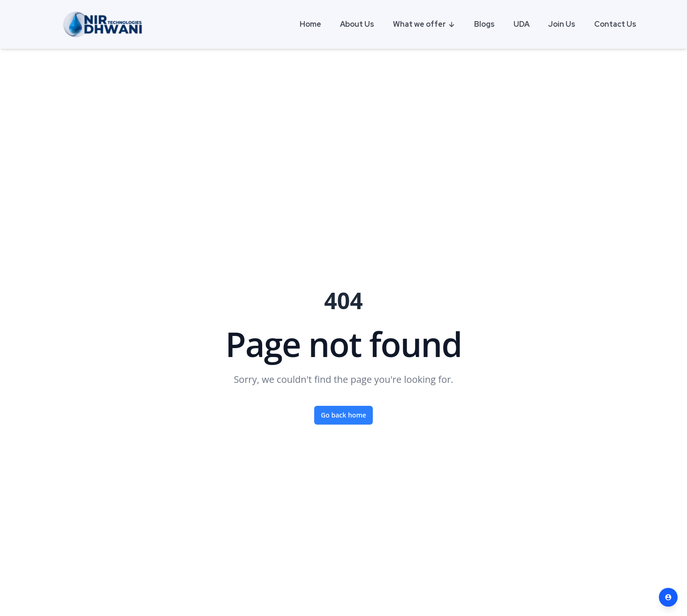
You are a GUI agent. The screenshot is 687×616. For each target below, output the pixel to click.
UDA (521, 24)
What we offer (424, 24)
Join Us (562, 24)
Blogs (484, 24)
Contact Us (615, 24)
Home (310, 24)
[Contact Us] (668, 597)
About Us (357, 24)
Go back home (343, 415)
